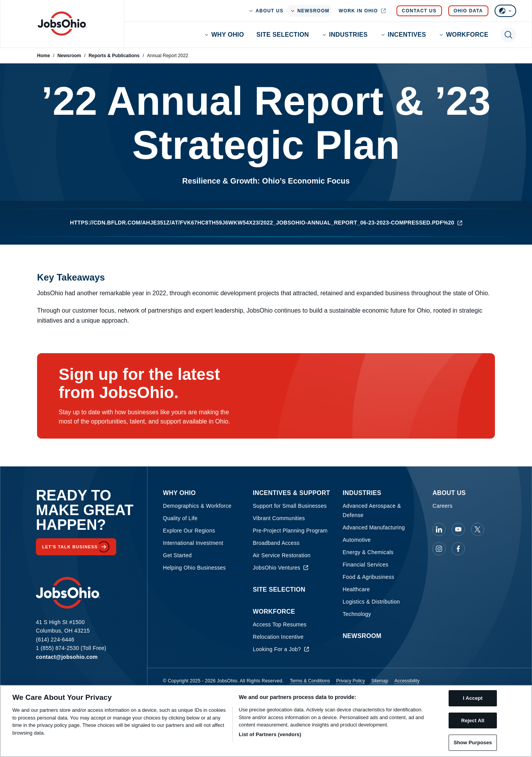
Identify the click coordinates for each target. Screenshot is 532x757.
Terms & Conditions (310, 681)
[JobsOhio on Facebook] (458, 549)
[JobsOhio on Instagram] (439, 549)
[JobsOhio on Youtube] (458, 529)
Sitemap (380, 681)
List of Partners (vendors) (270, 734)
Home (43, 56)
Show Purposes (473, 743)
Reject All (473, 720)
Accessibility (407, 681)
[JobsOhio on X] (478, 529)
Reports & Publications (114, 56)
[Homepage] (62, 24)
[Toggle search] (508, 35)
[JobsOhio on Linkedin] (439, 529)
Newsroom (69, 56)
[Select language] (505, 11)
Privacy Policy (351, 681)
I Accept (473, 698)
